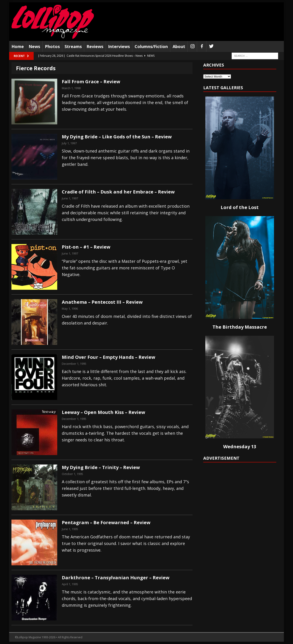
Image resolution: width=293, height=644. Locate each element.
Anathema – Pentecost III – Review (102, 302)
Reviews (95, 46)
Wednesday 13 (240, 447)
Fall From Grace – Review (91, 82)
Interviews (119, 46)
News (34, 46)
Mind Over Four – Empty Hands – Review (109, 357)
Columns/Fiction (151, 46)
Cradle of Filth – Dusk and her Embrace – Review (118, 192)
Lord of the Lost (240, 207)
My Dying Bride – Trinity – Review (101, 467)
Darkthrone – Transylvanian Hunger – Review (116, 578)
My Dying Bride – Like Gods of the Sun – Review (117, 137)
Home (18, 46)
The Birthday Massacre (240, 327)
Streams (73, 46)
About (179, 46)
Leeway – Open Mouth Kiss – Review (103, 412)
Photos (52, 46)
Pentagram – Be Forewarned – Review (106, 522)
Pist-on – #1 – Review (86, 247)
